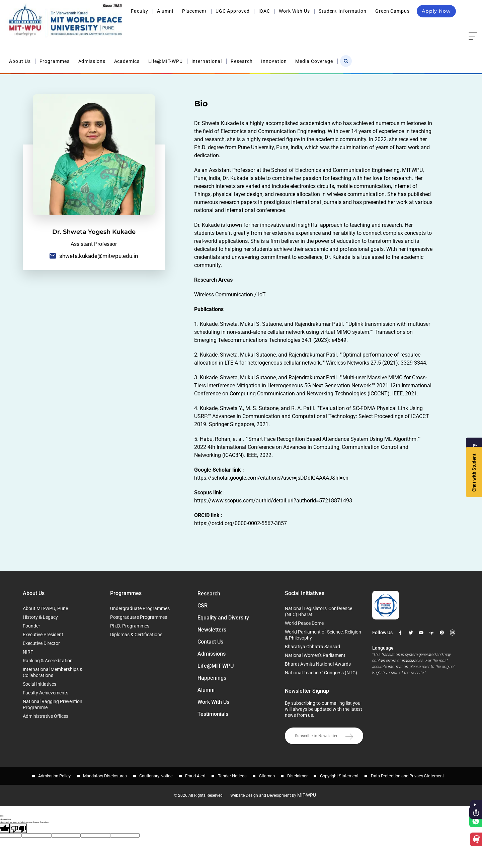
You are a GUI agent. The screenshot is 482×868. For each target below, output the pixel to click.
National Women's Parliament (315, 655)
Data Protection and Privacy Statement (411, 775)
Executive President (43, 635)
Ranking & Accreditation (48, 661)
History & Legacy (40, 617)
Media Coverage (425, 26)
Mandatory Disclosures (102, 775)
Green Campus (392, 11)
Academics (237, 26)
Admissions (202, 26)
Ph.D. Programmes (130, 626)
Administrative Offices (46, 716)
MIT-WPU (309, 793)
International (317, 26)
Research (352, 26)
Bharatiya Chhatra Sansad (312, 647)
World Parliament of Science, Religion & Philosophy (323, 635)
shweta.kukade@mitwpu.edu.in (94, 256)
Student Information (343, 11)
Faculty (140, 11)
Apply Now (436, 11)
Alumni (165, 11)
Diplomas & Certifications (136, 635)
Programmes (165, 26)
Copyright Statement (342, 775)
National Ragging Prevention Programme (53, 704)
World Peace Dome (304, 623)
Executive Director (41, 643)
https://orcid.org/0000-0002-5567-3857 (240, 523)
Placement (194, 11)
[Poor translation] (18, 827)
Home (425, 50)
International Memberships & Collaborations (53, 672)
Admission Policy (50, 775)
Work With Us (294, 11)
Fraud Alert (194, 775)
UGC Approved (233, 11)
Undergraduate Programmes (140, 608)
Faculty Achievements (46, 693)
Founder (31, 626)
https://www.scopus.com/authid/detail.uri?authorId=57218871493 (273, 501)
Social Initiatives (39, 684)
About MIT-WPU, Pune (45, 608)
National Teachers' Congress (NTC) (321, 673)
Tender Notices (232, 775)
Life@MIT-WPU (276, 26)
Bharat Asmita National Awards (318, 664)
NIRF (28, 652)
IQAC (264, 11)
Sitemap (268, 775)
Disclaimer (299, 775)
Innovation (385, 26)
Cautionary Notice (154, 775)
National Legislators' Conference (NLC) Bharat (318, 611)
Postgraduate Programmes (139, 617)
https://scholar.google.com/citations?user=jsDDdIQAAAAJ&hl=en (271, 478)
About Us (131, 26)
